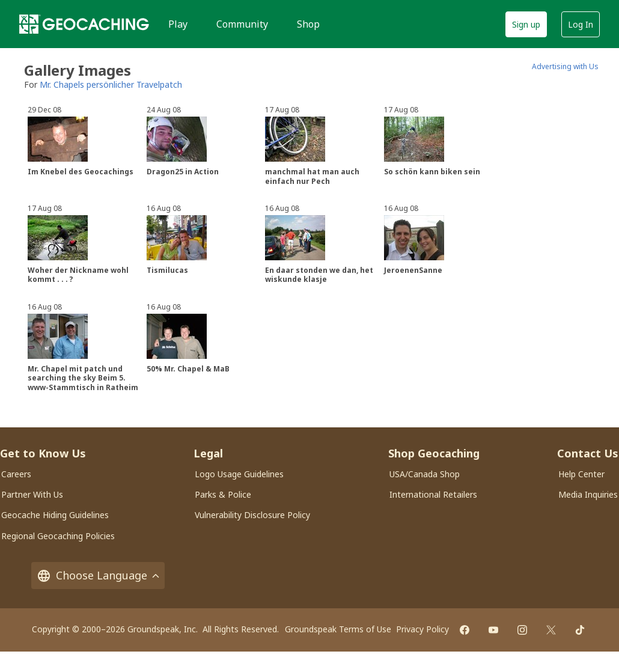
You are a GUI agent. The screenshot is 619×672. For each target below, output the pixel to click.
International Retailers (433, 494)
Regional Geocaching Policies (58, 536)
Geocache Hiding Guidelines (55, 515)
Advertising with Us (565, 66)
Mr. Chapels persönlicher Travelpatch (111, 84)
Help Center (581, 474)
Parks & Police (223, 494)
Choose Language (98, 576)
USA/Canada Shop (425, 474)
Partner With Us (32, 494)
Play (178, 24)
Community (242, 24)
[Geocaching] (84, 24)
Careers (16, 474)
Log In (581, 24)
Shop (308, 24)
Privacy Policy (422, 629)
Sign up (526, 24)
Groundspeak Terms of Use (338, 629)
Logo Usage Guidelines (239, 474)
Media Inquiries (588, 494)
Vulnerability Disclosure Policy (252, 515)
